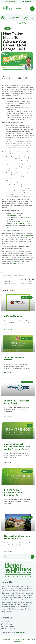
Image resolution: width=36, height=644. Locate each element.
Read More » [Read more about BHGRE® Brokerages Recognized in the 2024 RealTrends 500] (8, 508)
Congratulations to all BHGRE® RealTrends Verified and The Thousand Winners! (17, 446)
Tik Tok (19, 215)
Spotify (15, 223)
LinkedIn (22, 217)
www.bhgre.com (20, 632)
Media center (27, 1)
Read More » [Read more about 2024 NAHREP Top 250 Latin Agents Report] (8, 416)
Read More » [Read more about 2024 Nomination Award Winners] (8, 373)
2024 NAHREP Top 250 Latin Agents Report (17, 402)
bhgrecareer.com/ (18, 263)
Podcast (7, 29)
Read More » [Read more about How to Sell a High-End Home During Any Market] (8, 551)
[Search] (33, 557)
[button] (32, 9)
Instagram (11, 215)
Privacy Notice (6, 639)
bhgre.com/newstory (27, 235)
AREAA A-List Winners (14, 316)
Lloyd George (8, 276)
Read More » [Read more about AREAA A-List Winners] (8, 329)
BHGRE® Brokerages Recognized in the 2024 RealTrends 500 (14, 492)
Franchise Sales (10, 1)
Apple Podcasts (22, 223)
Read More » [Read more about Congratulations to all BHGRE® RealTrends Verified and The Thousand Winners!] (8, 462)
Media (15, 276)
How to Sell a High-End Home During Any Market (17, 537)
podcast (20, 276)
